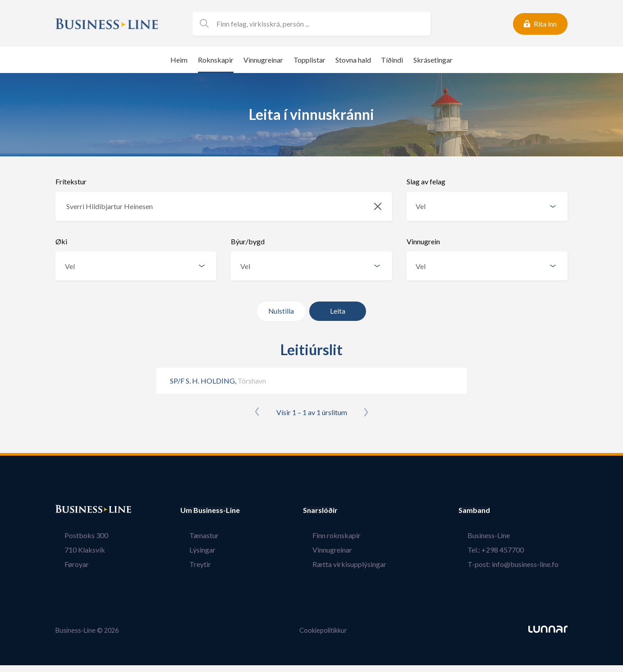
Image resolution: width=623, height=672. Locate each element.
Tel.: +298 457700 (505, 550)
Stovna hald (353, 60)
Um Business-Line (210, 510)
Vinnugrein (423, 241)
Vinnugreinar (263, 60)
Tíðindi (392, 60)
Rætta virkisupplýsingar (358, 564)
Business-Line (498, 535)
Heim (179, 60)
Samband (492, 510)
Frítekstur (71, 181)
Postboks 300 (77, 535)
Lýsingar (193, 550)
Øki (61, 241)
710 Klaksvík (76, 550)
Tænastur (195, 535)
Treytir (191, 564)
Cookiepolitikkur (323, 630)
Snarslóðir (339, 510)
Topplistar (309, 60)
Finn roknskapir (346, 535)
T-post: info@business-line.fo (522, 564)
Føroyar (68, 564)
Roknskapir (216, 60)
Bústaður (71, 510)
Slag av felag (426, 181)
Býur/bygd (248, 241)
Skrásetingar (433, 60)
